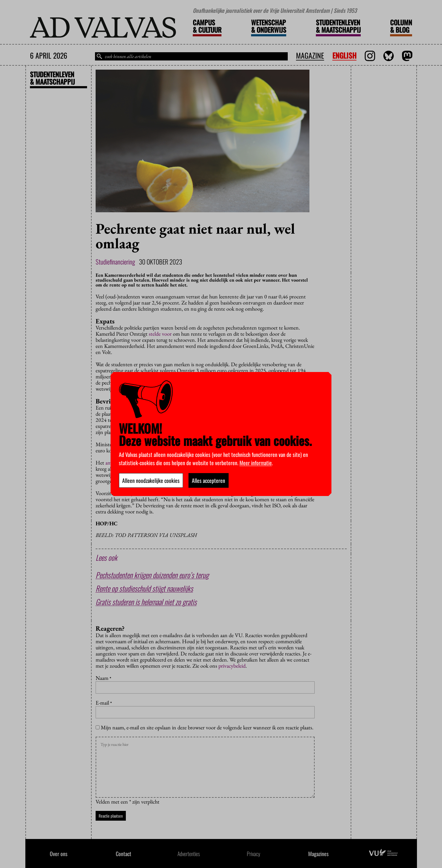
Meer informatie (256, 463)
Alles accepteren (208, 480)
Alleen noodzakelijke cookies (151, 480)
